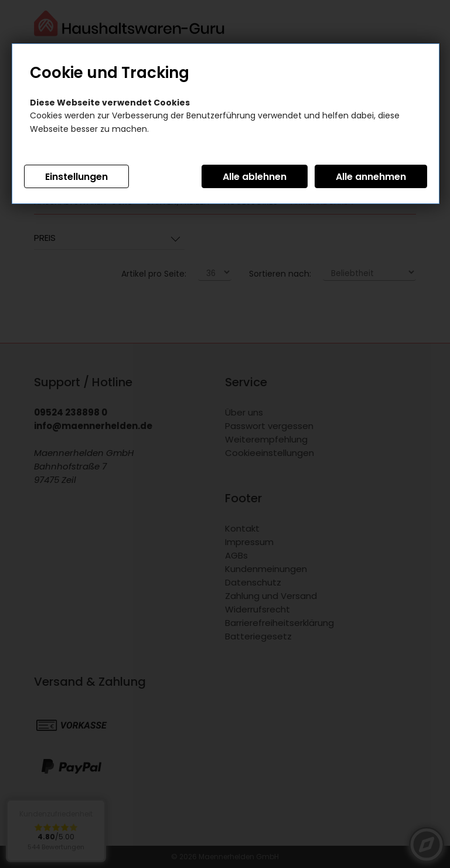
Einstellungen (76, 177)
